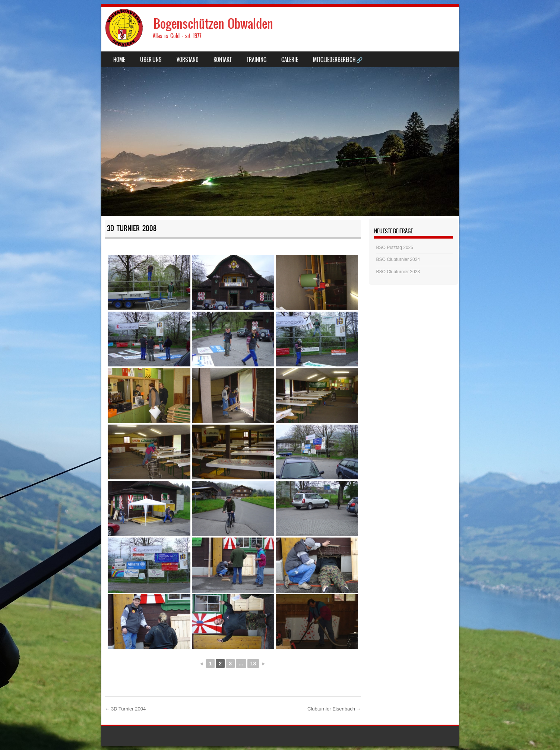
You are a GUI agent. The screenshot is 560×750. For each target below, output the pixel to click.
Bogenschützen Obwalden (213, 24)
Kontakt (223, 60)
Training (257, 60)
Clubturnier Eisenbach (334, 709)
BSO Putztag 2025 (395, 248)
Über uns (151, 60)
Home (119, 60)
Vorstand (188, 60)
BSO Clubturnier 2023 (398, 272)
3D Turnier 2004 (125, 709)
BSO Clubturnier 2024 (398, 259)
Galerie (290, 60)
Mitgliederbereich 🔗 (338, 60)
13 (253, 664)
